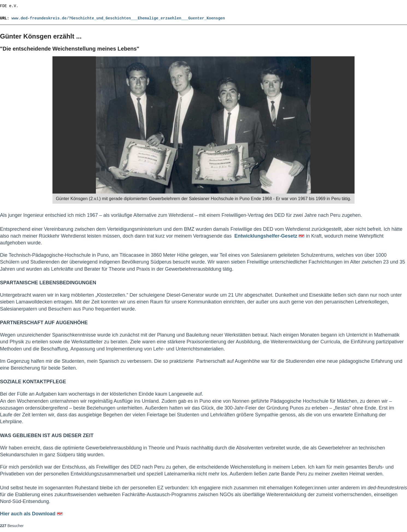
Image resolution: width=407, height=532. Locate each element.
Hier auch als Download (31, 514)
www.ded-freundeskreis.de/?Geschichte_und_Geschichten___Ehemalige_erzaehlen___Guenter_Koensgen (118, 18)
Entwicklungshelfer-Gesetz (270, 236)
